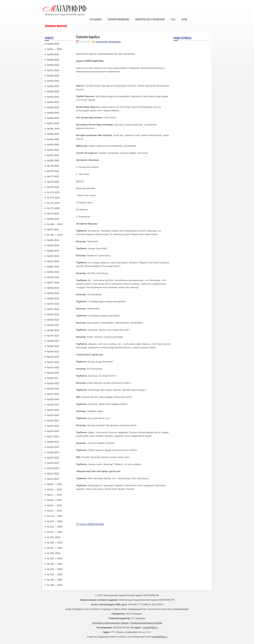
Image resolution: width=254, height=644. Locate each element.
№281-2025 (53, 155)
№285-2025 (53, 134)
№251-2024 (53, 314)
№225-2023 (53, 458)
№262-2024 (53, 256)
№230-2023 (53, 431)
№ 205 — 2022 (55, 558)
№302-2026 (53, 44)
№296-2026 (53, 76)
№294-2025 (53, 86)
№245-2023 (53, 346)
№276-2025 (53, 182)
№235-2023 (53, 405)
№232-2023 (53, 421)
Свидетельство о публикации (150, 19)
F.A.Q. (173, 19)
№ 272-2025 (53, 208)
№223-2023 (53, 468)
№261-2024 (53, 261)
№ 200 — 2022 (55, 580)
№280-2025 (53, 161)
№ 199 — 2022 (55, 585)
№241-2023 (53, 367)
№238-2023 (53, 389)
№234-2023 (53, 410)
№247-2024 (53, 336)
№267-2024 (53, 229)
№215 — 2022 (54, 511)
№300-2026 (53, 54)
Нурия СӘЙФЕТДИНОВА (92, 524)
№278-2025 (53, 171)
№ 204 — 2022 (55, 564)
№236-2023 (53, 399)
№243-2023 (53, 357)
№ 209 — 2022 (55, 543)
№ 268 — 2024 (55, 224)
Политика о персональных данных (110, 623)
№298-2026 (53, 65)
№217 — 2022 (54, 495)
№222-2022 (53, 474)
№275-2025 (53, 187)
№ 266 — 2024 (55, 235)
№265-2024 (53, 240)
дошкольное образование (108, 42)
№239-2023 (53, 383)
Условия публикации (118, 19)
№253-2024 (53, 304)
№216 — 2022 (54, 505)
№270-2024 (53, 214)
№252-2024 (53, 309)
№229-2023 (53, 442)
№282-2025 (53, 150)
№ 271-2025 (53, 203)
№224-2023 (53, 463)
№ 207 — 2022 (55, 548)
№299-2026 (53, 60)
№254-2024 (53, 298)
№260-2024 (53, 267)
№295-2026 (53, 81)
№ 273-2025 (53, 198)
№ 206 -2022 (54, 553)
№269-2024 (53, 219)
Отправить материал (56, 26)
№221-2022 (53, 479)
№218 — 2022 (54, 500)
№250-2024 (53, 320)
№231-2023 (53, 426)
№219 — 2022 (54, 490)
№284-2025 (53, 139)
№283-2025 (53, 145)
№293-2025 (53, 92)
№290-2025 (53, 107)
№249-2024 (53, 325)
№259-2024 (53, 272)
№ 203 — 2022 (55, 569)
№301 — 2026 (54, 49)
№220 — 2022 (54, 484)
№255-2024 (53, 293)
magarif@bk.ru (150, 627)
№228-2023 (53, 447)
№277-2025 (53, 176)
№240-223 (52, 378)
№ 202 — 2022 (55, 574)
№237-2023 (53, 394)
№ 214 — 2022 (55, 516)
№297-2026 (53, 70)
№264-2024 (53, 245)
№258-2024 (53, 277)
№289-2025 (53, 113)
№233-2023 (53, 415)
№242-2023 (53, 362)
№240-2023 (53, 373)
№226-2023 (53, 452)
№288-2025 (53, 118)
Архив (184, 19)
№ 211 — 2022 (55, 532)
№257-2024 (53, 283)
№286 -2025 (53, 129)
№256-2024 (53, 288)
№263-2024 (53, 251)
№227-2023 (53, 436)
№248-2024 (53, 330)
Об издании (96, 19)
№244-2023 (53, 352)
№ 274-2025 (53, 192)
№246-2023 (53, 341)
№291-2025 (53, 102)
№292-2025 (53, 97)
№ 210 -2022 (54, 537)
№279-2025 (53, 166)
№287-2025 (53, 123)
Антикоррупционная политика (146, 623)
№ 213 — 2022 (55, 521)
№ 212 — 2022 (55, 527)
